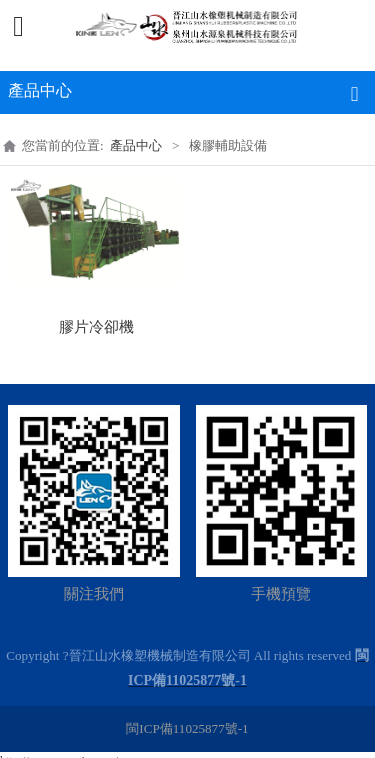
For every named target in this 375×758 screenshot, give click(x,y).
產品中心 (136, 145)
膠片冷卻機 (96, 327)
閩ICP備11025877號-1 (187, 728)
